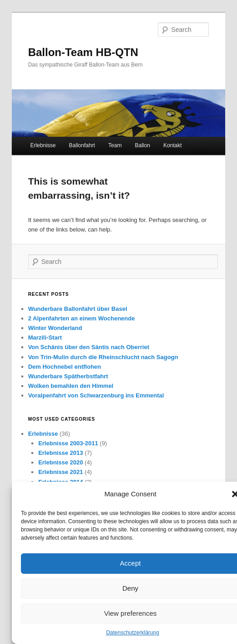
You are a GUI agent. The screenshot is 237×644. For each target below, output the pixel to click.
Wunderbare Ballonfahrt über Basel (78, 309)
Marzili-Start (45, 337)
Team (115, 145)
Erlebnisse (43, 145)
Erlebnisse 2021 (61, 472)
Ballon (142, 145)
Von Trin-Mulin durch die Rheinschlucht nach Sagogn (103, 357)
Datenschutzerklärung (133, 633)
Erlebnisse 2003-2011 (68, 443)
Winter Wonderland (55, 328)
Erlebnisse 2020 (61, 462)
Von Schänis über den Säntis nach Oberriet (89, 347)
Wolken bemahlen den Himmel (71, 386)
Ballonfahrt (82, 145)
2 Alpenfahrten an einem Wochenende (82, 318)
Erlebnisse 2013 (61, 453)
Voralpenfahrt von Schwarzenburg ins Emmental (96, 395)
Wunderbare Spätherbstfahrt (68, 376)
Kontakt (173, 145)
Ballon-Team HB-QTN (83, 52)
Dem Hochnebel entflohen (65, 367)
